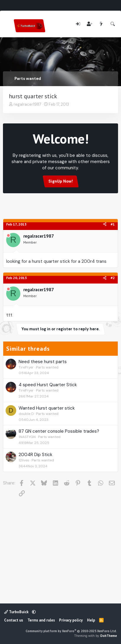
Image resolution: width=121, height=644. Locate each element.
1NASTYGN (27, 437)
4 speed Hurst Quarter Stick (48, 385)
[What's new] (101, 24)
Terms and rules (41, 620)
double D (26, 414)
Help (91, 620)
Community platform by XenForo (71, 631)
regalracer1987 (27, 104)
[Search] (113, 24)
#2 (113, 278)
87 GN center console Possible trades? (59, 431)
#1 (113, 224)
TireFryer (26, 367)
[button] (34, 612)
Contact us (14, 620)
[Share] (105, 224)
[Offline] (8, 236)
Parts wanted (47, 367)
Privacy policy (71, 620)
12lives (24, 460)
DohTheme (109, 636)
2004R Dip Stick (35, 455)
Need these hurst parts (43, 362)
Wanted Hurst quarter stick (47, 408)
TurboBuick (17, 612)
